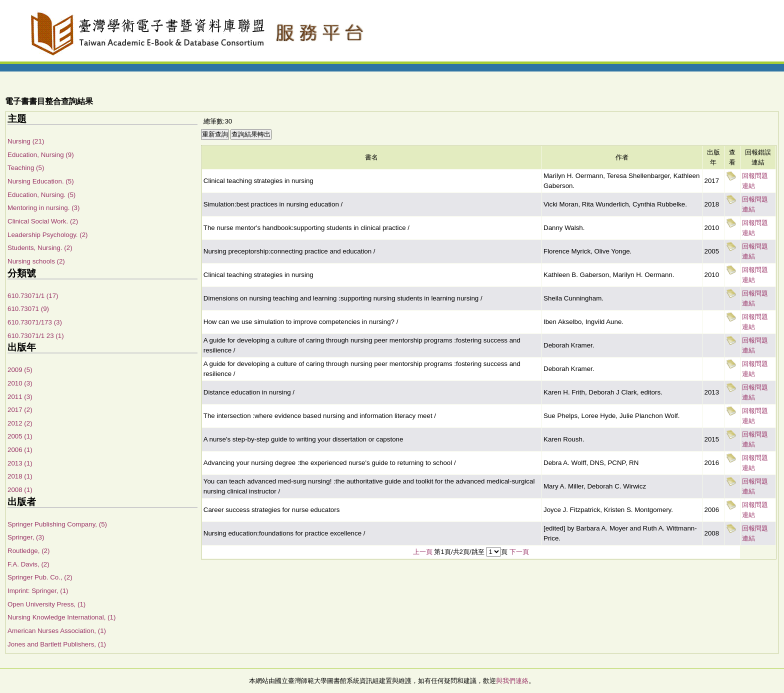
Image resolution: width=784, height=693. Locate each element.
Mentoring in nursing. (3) (43, 208)
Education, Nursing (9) (41, 155)
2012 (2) (20, 423)
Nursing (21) (26, 141)
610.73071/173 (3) (35, 322)
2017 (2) (20, 410)
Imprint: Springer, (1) (38, 591)
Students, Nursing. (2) (40, 248)
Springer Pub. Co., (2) (40, 577)
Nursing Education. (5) (41, 181)
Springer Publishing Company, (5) (57, 524)
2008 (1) (20, 490)
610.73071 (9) (28, 309)
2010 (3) (20, 383)
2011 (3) (20, 397)
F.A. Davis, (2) (28, 564)
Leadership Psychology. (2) (48, 235)
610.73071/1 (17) (33, 296)
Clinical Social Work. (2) (43, 221)
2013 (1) (20, 463)
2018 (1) (20, 476)
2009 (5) (20, 370)
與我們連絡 (512, 681)
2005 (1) (20, 436)
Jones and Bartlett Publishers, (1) (57, 644)
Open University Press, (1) (46, 604)
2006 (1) (20, 450)
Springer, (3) (26, 537)
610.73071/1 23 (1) (36, 336)
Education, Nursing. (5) (41, 195)
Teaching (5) (26, 168)
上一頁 (423, 552)
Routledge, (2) (28, 551)
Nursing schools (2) (36, 261)
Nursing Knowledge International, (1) (61, 617)
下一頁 (519, 552)
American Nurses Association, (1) (57, 631)
